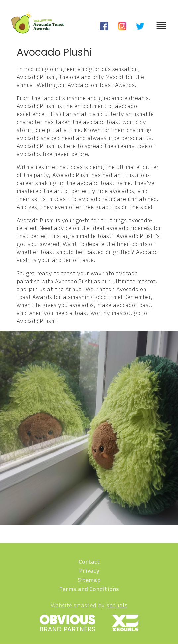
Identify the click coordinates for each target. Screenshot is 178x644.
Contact (89, 562)
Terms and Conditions (89, 589)
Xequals (117, 605)
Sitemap (89, 580)
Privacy (89, 571)
